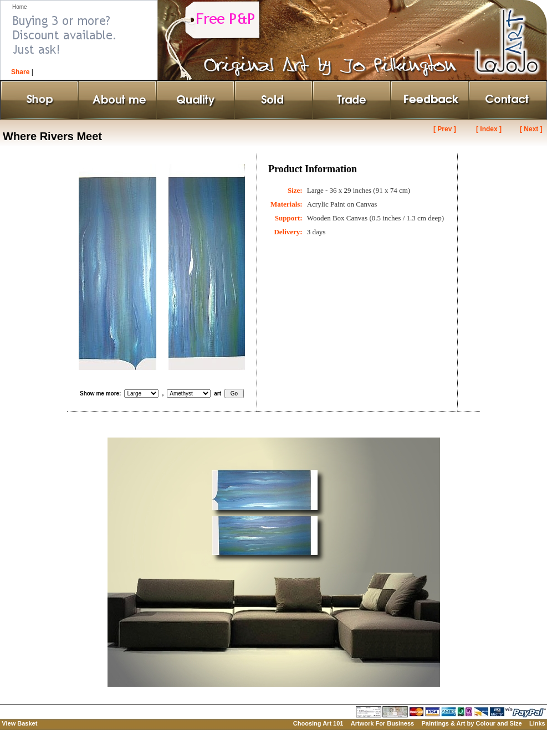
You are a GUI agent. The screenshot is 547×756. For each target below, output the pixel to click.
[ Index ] (489, 129)
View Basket (19, 723)
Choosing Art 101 (318, 723)
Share (20, 72)
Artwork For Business (382, 723)
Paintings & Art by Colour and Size (471, 723)
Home (20, 7)
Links (537, 723)
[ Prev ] (445, 129)
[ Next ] (531, 129)
